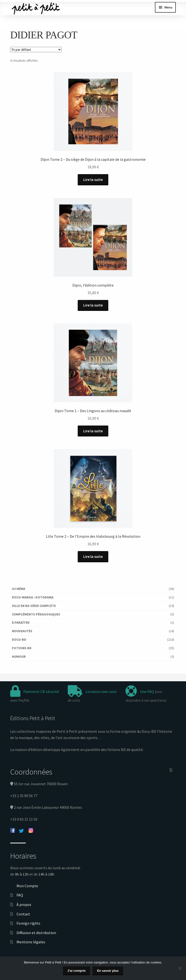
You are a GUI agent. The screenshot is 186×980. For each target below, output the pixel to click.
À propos (24, 904)
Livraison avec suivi (101, 691)
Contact (23, 914)
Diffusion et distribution (36, 933)
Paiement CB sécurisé (41, 691)
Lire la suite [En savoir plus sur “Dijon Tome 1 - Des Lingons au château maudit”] (93, 431)
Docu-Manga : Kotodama (33, 597)
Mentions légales (31, 942)
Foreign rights (28, 923)
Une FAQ (147, 691)
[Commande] (36, 50)
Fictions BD (22, 648)
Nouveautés (22, 631)
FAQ (20, 895)
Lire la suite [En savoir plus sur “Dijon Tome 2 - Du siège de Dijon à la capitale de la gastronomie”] (93, 179)
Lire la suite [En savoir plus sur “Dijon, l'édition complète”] (93, 305)
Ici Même (19, 589)
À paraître (21, 622)
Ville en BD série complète (34, 606)
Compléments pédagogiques (36, 614)
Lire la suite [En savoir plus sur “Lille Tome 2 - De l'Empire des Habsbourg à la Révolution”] (93, 556)
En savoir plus (108, 971)
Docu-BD (19, 639)
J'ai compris (76, 971)
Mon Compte (27, 886)
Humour (19, 656)
